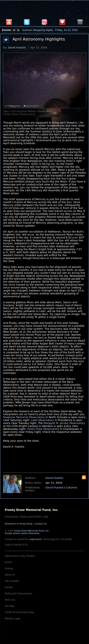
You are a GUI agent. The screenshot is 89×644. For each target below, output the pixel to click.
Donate (9, 587)
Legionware (36, 539)
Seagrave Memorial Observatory (24, 417)
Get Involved (12, 581)
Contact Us (41, 524)
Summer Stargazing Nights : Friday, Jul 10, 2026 (50, 30)
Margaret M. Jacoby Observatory (64, 423)
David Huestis (17, 47)
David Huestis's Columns (61, 488)
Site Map (10, 606)
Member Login (13, 619)
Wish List (10, 600)
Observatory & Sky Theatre (20, 556)
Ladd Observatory (42, 420)
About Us (10, 575)
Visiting (9, 569)
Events (9, 562)
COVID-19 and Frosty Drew (19, 612)
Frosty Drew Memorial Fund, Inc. (27, 532)
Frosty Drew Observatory (43, 429)
